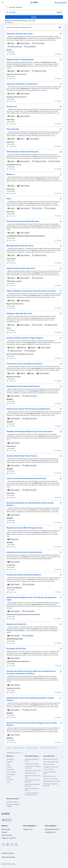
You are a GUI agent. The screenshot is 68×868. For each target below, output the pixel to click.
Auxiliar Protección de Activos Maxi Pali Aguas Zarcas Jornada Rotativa (32, 724)
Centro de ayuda (7, 835)
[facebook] (3, 845)
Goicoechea (10, 759)
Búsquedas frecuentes (15, 753)
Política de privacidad (8, 857)
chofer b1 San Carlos (49, 776)
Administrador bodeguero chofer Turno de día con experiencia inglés (32, 599)
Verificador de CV (50, 832)
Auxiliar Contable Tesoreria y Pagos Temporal (25, 338)
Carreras (4, 832)
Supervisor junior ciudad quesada (20, 60)
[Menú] (3, 3)
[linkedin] (16, 845)
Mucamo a (11, 174)
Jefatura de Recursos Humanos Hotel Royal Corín (26, 478)
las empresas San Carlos (32, 764)
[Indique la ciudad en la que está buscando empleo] (34, 12)
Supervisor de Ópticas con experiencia (22, 84)
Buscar (34, 17)
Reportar (58, 54)
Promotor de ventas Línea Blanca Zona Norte (24, 364)
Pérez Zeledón (11, 774)
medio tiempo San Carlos (50, 759)
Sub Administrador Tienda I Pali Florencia (23, 386)
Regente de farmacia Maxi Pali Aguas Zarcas (25, 528)
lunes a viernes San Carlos (51, 762)
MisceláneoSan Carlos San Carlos (20, 246)
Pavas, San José (11, 772)
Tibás (8, 764)
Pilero (9, 199)
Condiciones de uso (8, 853)
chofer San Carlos (48, 769)
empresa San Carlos (31, 773)
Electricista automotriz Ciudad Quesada (23, 221)
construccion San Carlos (50, 779)
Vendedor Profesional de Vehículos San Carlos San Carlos (30, 431)
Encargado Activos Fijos (16, 649)
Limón (8, 782)
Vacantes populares (12, 802)
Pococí (8, 777)
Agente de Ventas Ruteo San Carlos (21, 268)
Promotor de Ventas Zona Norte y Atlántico (24, 575)
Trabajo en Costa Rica (8, 838)
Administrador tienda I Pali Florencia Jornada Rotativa (28, 409)
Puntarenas (10, 779)
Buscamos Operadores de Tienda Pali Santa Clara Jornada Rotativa (30, 504)
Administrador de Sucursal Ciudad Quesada (24, 552)
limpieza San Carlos (49, 764)
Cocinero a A (12, 107)
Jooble (13, 864)
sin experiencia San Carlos (51, 767)
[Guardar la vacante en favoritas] (61, 34)
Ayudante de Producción (16, 624)
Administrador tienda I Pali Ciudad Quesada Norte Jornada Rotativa (30, 699)
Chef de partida (13, 129)
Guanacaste (10, 769)
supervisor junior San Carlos (33, 770)
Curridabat (10, 762)
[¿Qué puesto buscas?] (34, 7)
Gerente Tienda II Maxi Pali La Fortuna (22, 456)
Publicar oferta (28, 829)
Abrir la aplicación (61, 3)
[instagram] (8, 845)
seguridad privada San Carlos (52, 781)
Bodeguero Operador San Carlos (19, 313)
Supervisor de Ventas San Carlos (20, 34)
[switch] (60, 27)
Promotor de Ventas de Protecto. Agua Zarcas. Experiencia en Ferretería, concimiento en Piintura (31, 672)
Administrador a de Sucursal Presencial (22, 152)
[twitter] (12, 845)
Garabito (9, 767)
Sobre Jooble (6, 829)
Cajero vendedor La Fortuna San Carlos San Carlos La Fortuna (31, 291)
